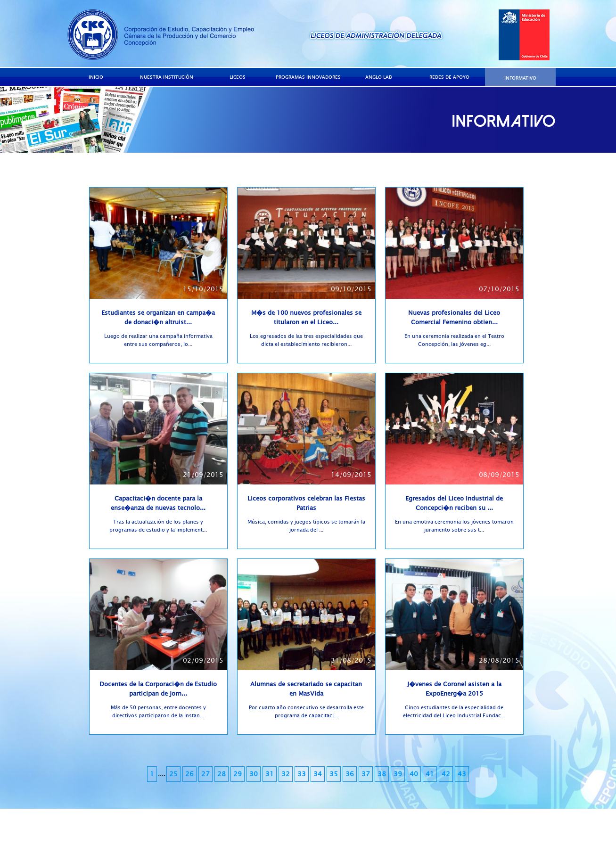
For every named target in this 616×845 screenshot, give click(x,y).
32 (286, 774)
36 (350, 774)
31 (270, 774)
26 (189, 774)
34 (318, 774)
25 (173, 774)
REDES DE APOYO (449, 77)
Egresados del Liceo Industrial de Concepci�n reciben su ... (454, 503)
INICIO (96, 77)
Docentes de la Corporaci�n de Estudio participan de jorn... (158, 689)
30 (254, 774)
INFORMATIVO (520, 78)
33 (302, 774)
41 (430, 774)
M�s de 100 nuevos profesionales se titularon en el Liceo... (306, 318)
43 (462, 774)
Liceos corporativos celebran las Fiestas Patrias (306, 503)
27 (205, 774)
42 (446, 774)
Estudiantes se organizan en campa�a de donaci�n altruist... (158, 318)
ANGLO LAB (379, 77)
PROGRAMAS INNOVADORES (308, 77)
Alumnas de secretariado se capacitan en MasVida (306, 689)
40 (414, 774)
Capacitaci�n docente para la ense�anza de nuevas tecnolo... (158, 503)
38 (382, 774)
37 (366, 774)
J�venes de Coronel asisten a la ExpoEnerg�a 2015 (454, 689)
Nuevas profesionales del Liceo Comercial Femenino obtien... (454, 318)
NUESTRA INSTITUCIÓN (167, 77)
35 (334, 774)
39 (398, 774)
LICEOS (238, 77)
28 (222, 774)
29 (238, 774)
